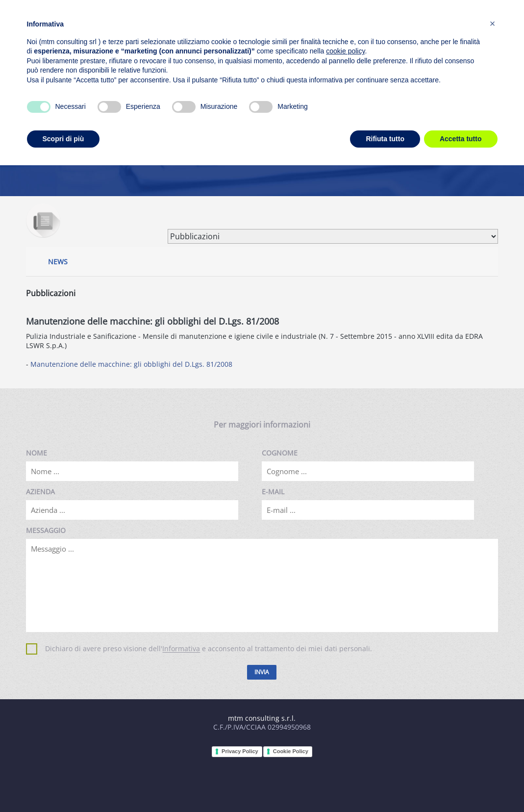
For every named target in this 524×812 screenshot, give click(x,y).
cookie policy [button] (345, 51)
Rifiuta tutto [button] (385, 139)
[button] (493, 24)
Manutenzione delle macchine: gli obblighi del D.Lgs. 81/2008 (131, 364)
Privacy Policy (240, 751)
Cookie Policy (291, 751)
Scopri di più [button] (63, 139)
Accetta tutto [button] (461, 139)
